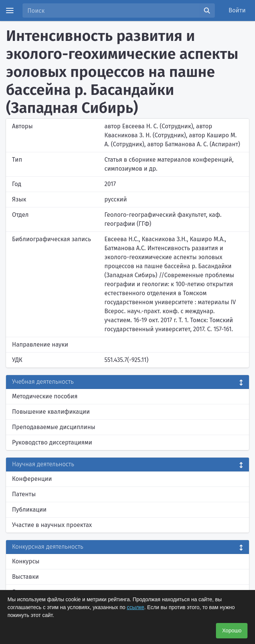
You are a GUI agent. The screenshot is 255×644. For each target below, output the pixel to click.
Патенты (24, 494)
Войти (237, 10)
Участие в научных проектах (52, 525)
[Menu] (10, 11)
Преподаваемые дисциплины (54, 427)
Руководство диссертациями (52, 442)
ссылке (136, 607)
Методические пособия (45, 396)
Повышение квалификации (51, 412)
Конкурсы (26, 561)
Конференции (32, 479)
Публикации (29, 510)
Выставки (25, 577)
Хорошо (232, 630)
